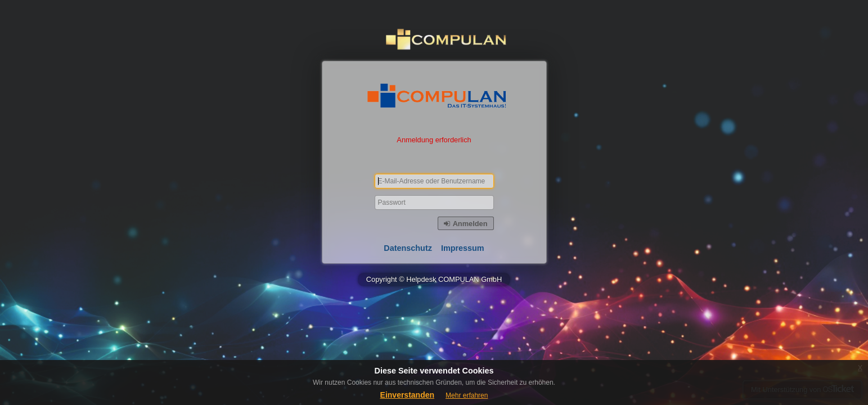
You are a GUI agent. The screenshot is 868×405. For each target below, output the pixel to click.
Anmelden (466, 224)
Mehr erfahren (467, 395)
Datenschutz (408, 248)
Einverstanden (407, 395)
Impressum (463, 248)
